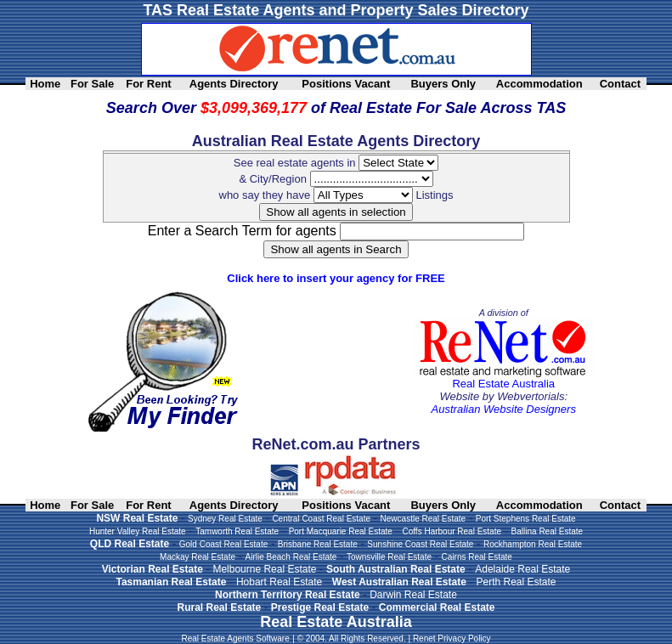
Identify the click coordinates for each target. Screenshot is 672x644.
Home (45, 84)
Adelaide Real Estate (522, 569)
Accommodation (539, 84)
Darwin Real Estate (413, 595)
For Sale (92, 84)
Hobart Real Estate (279, 582)
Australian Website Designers (504, 409)
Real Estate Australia (503, 384)
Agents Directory (234, 84)
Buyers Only (443, 84)
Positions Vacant (346, 84)
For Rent (148, 84)
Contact (620, 84)
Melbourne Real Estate (264, 569)
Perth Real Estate (516, 582)
